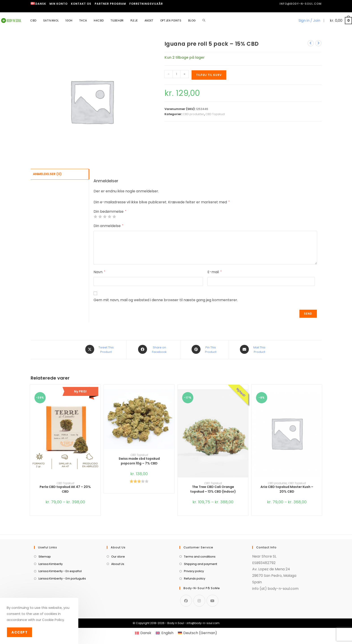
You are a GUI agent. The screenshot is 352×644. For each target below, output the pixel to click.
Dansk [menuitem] (146, 632)
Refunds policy (195, 578)
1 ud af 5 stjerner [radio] (95, 217)
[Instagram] (199, 600)
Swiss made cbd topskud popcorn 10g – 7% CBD (139, 460)
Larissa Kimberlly (51, 563)
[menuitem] (38, 4)
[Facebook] (186, 600)
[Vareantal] (177, 74)
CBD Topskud (215, 114)
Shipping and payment (201, 563)
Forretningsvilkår (146, 4)
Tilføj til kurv (209, 75)
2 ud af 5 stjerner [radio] (100, 217)
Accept (19, 632)
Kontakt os (81, 4)
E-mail (214, 272)
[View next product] (318, 43)
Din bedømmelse (110, 212)
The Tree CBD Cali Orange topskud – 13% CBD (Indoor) (213, 489)
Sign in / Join (309, 20)
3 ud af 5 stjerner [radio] (105, 217)
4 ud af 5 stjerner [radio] (109, 217)
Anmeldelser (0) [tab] (47, 174)
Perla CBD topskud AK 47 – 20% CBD (65, 489)
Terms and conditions (200, 556)
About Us (118, 563)
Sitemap (45, 556)
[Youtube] (212, 600)
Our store (118, 556)
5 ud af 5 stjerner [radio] (114, 217)
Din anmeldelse (108, 226)
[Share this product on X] (100, 349)
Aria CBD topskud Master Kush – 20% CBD (287, 489)
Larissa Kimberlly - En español (60, 571)
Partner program (110, 4)
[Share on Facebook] (154, 349)
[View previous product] (311, 43)
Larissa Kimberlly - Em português (62, 578)
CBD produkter (193, 114)
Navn (99, 272)
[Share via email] (254, 349)
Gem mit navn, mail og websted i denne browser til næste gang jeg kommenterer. (166, 300)
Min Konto (59, 4)
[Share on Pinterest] (205, 349)
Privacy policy (194, 571)
